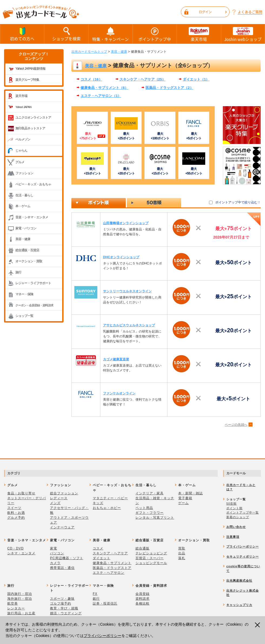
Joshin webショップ (243, 34)
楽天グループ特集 (27, 80)
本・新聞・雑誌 (191, 493)
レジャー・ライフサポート (33, 283)
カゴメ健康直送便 (116, 359)
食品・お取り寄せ (21, 493)
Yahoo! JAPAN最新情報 (30, 69)
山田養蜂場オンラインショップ (126, 223)
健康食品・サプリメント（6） (104, 88)
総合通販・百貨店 (27, 250)
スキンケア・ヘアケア (110, 553)
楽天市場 (199, 34)
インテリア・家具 (150, 493)
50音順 (231, 504)
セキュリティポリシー (243, 556)
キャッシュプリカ (239, 605)
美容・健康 (23, 239)
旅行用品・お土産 (21, 613)
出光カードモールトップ (89, 52)
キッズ (98, 503)
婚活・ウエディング (66, 613)
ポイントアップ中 (155, 34)
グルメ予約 (16, 518)
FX (95, 594)
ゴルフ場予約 (61, 603)
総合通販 (143, 548)
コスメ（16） (91, 79)
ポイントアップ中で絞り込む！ (238, 202)
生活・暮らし (24, 195)
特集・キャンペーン (111, 34)
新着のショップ (238, 517)
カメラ (55, 563)
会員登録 (143, 594)
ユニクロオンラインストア (33, 118)
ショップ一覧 (24, 316)
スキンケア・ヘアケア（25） (143, 79)
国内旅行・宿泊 (20, 594)
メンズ (55, 503)
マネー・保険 (24, 294)
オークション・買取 (29, 261)
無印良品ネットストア (30, 128)
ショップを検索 (66, 34)
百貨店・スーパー (150, 558)
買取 (182, 548)
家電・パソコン (26, 228)
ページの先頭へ (236, 425)
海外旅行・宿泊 (20, 599)
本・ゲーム (23, 206)
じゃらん (21, 150)
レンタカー (16, 608)
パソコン (57, 553)
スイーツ (14, 508)
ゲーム (183, 503)
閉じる (258, 625)
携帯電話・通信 (62, 568)
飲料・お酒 (16, 513)
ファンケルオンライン (119, 393)
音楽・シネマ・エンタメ (32, 217)
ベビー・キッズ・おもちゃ (33, 184)
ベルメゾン (23, 139)
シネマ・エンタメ (21, 553)
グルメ (20, 162)
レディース (59, 498)
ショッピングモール (151, 563)
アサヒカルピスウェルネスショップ (129, 325)
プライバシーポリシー (102, 636)
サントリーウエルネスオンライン (127, 291)
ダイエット (102, 558)
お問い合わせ (236, 527)
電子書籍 (185, 498)
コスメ (98, 548)
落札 (182, 558)
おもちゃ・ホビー (107, 508)
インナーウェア (62, 527)
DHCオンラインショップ (121, 257)
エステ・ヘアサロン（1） (101, 96)
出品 (182, 553)
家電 (54, 548)
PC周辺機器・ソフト (67, 558)
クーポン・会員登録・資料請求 (34, 305)
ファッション (24, 173)
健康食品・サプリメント (112, 563)
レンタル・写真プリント (155, 518)
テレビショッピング (151, 553)
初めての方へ (22, 34)
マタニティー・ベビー (110, 498)
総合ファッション (64, 493)
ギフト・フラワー (150, 513)
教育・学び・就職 (64, 608)
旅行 (18, 272)
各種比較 (143, 603)
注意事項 (233, 537)
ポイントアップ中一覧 (243, 512)
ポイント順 (234, 508)
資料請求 (143, 599)
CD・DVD (16, 548)
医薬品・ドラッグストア (112, 568)
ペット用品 (144, 508)
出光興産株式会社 (239, 581)
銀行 (96, 599)
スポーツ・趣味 (62, 599)
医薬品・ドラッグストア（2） (169, 88)
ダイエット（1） (196, 79)
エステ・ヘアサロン (109, 573)
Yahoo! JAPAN (23, 107)
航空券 (13, 603)
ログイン (213, 12)
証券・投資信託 (105, 603)
